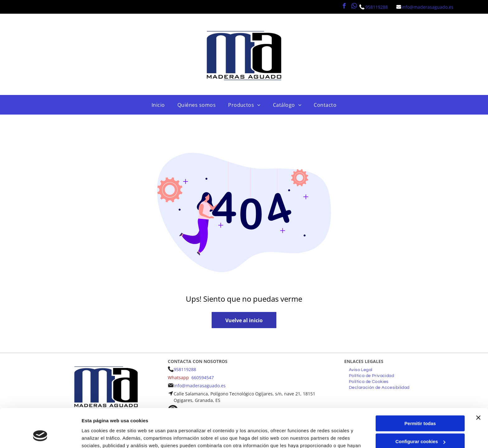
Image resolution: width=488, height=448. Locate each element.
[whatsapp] (354, 7)
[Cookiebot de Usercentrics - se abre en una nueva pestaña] (40, 436)
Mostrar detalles (100, 436)
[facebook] (344, 7)
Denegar (420, 425)
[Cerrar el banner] (478, 383)
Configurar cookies (420, 407)
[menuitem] (158, 105)
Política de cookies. (239, 419)
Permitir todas (420, 389)
